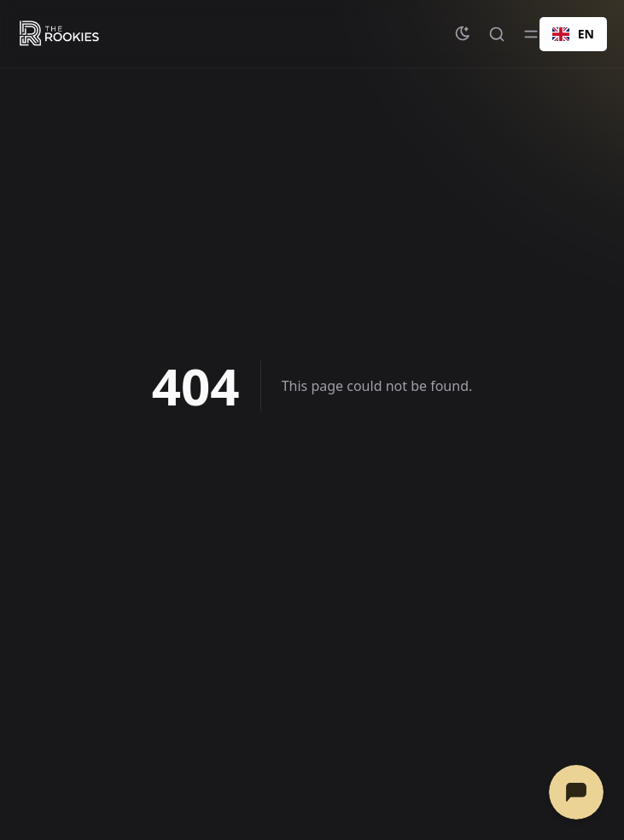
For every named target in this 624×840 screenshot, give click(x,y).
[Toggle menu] (531, 34)
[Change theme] (463, 34)
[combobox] (573, 34)
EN (573, 34)
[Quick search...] (497, 34)
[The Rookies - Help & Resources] (59, 34)
